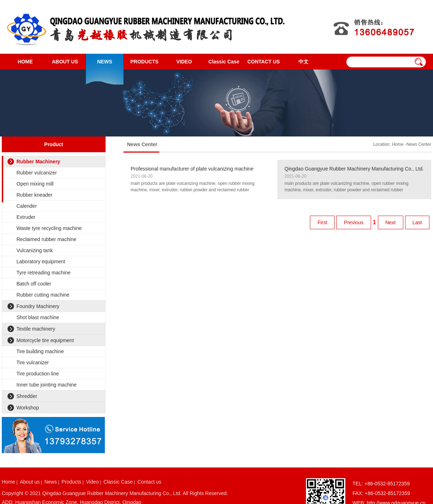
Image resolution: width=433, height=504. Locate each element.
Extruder (26, 217)
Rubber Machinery (38, 162)
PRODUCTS (144, 62)
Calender (27, 206)
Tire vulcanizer (33, 363)
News (51, 482)
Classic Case (224, 62)
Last (417, 222)
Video (92, 482)
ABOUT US (65, 62)
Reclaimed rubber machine (46, 239)
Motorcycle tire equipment (45, 340)
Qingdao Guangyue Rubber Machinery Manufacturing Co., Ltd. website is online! (354, 169)
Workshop (28, 408)
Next (391, 222)
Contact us (149, 482)
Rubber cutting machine (43, 295)
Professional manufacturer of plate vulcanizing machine (192, 169)
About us (30, 482)
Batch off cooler (34, 284)
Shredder (27, 396)
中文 (303, 62)
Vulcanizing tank (35, 250)
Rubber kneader (34, 195)
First (322, 222)
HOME (25, 62)
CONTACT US (264, 62)
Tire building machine (40, 351)
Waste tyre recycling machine (49, 228)
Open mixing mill (35, 184)
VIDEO (184, 62)
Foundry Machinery (38, 306)
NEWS (105, 62)
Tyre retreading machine (43, 273)
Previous (354, 222)
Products (71, 482)
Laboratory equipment (41, 261)
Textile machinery (36, 329)
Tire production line (38, 374)
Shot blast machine (38, 317)
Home (398, 144)
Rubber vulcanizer (37, 173)
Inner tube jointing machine (47, 385)
